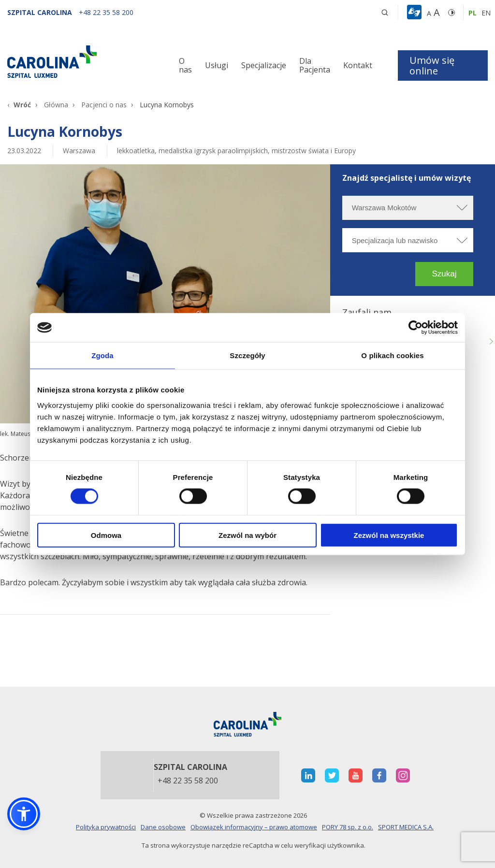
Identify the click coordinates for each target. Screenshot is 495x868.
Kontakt (358, 65)
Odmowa (106, 535)
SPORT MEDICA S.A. (406, 827)
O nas (185, 65)
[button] (415, 13)
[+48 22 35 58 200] (106, 12)
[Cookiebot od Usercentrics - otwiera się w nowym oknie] (415, 328)
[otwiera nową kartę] (308, 775)
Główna (56, 105)
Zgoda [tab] (102, 355)
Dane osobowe (163, 827)
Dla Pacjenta (315, 65)
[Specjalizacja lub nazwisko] (408, 240)
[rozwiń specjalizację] (461, 240)
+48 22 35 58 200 (188, 781)
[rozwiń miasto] (461, 208)
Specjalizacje (264, 65)
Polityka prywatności (106, 827)
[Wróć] (19, 105)
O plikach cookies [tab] (392, 355)
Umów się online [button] (432, 65)
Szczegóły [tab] (247, 355)
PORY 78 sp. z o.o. (348, 827)
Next (490, 342)
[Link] (82, 61)
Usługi (217, 65)
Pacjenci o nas (104, 105)
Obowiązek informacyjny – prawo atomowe (254, 827)
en (486, 13)
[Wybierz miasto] (408, 208)
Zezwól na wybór (247, 535)
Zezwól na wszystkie (389, 535)
